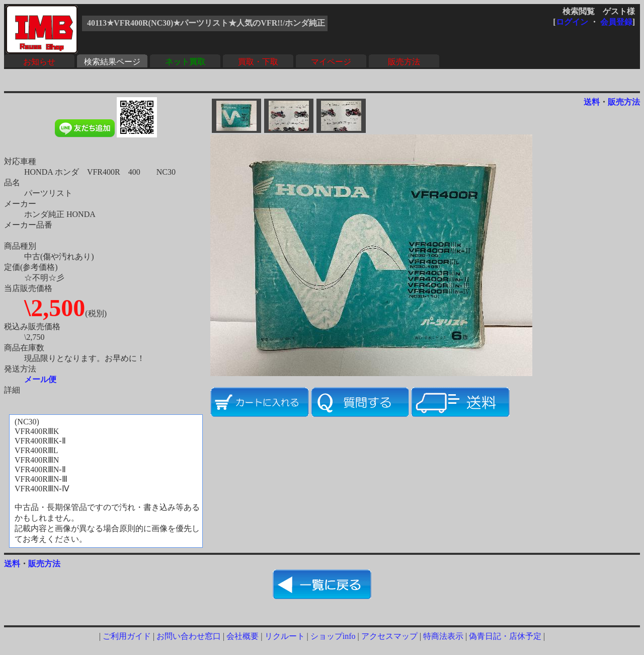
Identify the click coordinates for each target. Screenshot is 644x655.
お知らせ (39, 62)
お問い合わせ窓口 (189, 636)
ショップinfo (333, 636)
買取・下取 (258, 62)
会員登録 (616, 22)
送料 (592, 102)
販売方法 (404, 62)
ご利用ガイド (127, 636)
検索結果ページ (112, 62)
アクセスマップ (389, 636)
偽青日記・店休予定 (505, 636)
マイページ (331, 62)
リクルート (285, 636)
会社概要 (243, 636)
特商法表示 (443, 636)
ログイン (572, 22)
